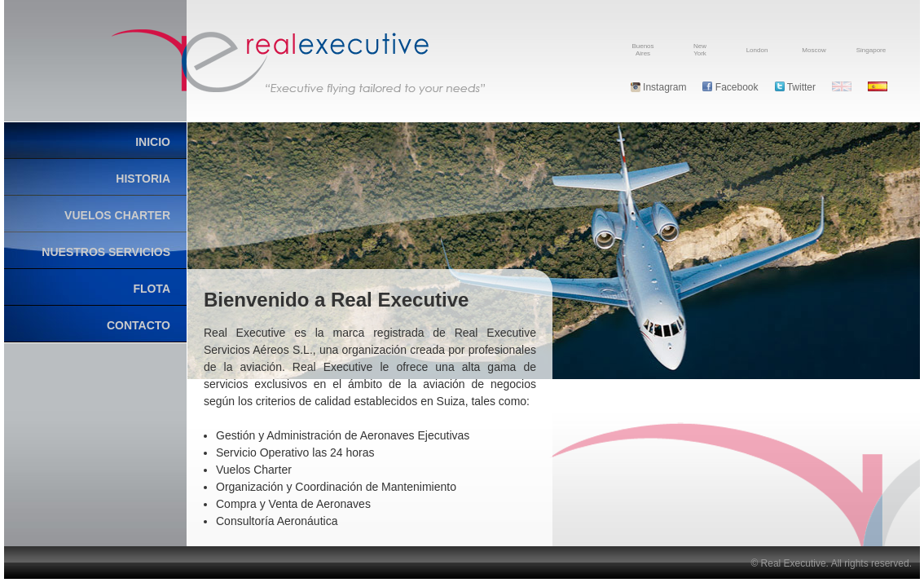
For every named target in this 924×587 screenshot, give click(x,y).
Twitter (795, 87)
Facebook (730, 87)
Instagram (659, 87)
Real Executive (298, 62)
